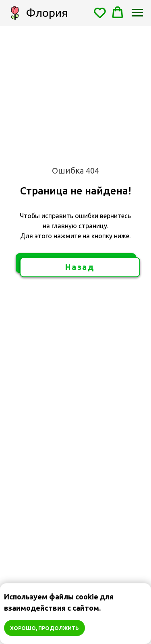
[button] (100, 12)
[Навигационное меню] (137, 13)
